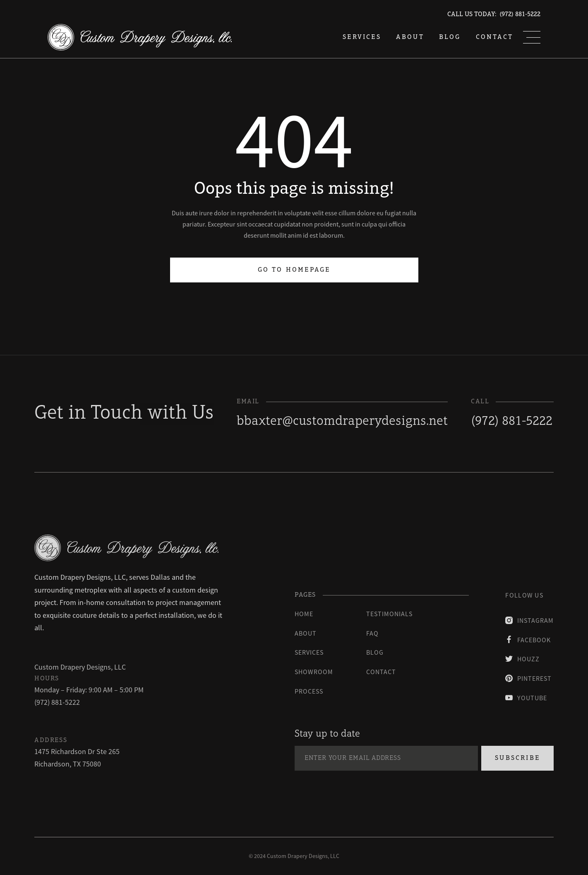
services (362, 37)
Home (304, 614)
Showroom (314, 672)
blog (450, 37)
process (309, 691)
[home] (140, 37)
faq (372, 633)
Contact (494, 37)
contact (381, 672)
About (410, 37)
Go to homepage (294, 270)
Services (309, 652)
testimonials (389, 614)
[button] (532, 37)
